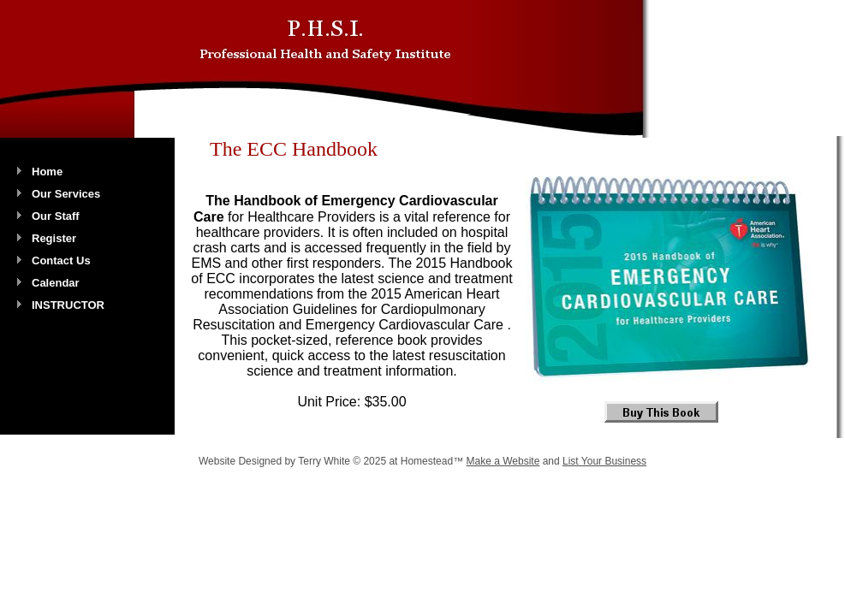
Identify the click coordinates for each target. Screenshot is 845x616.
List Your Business (604, 461)
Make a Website (503, 461)
